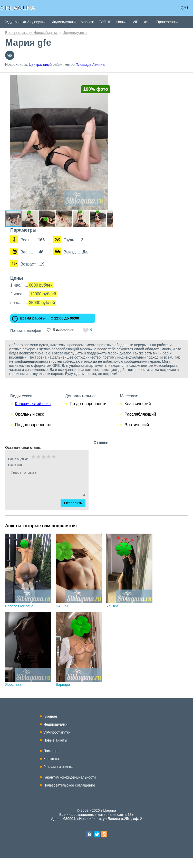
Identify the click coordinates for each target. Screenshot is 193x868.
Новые (122, 22)
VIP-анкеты (142, 22)
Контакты (51, 769)
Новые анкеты (55, 750)
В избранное (63, 339)
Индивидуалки (64, 22)
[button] (116, 80)
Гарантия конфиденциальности (70, 787)
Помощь (50, 761)
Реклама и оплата (58, 776)
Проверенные (168, 22)
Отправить (76, 513)
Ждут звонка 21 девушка (26, 22)
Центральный (40, 65)
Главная (50, 726)
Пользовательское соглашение (69, 795)
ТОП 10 (105, 22)
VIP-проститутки (57, 742)
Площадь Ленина (90, 65)
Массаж (87, 22)
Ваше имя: (40, 475)
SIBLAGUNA (18, 8)
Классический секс (33, 413)
